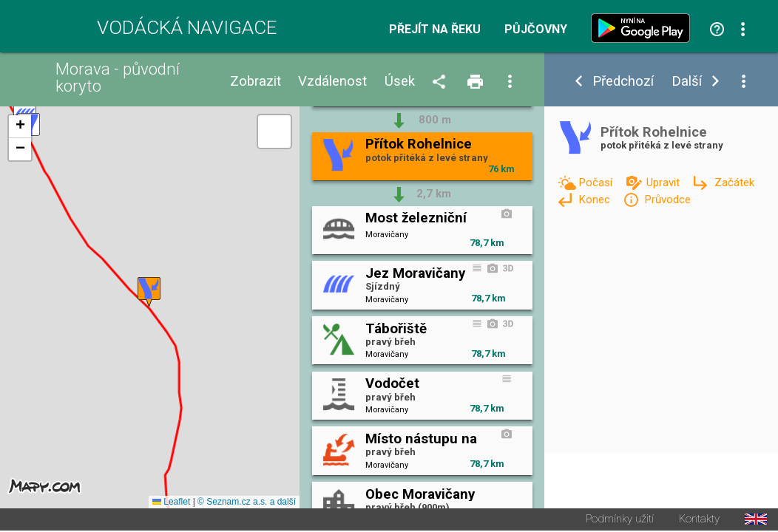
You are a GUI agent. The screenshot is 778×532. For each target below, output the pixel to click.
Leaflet (171, 503)
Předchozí (623, 82)
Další (687, 82)
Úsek (400, 82)
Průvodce (667, 199)
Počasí (597, 183)
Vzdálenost (332, 82)
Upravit (664, 183)
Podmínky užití (620, 521)
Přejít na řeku (435, 30)
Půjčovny (536, 30)
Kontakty (699, 521)
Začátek (734, 183)
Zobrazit (256, 82)
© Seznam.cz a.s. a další (247, 503)
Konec (596, 199)
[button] (149, 293)
